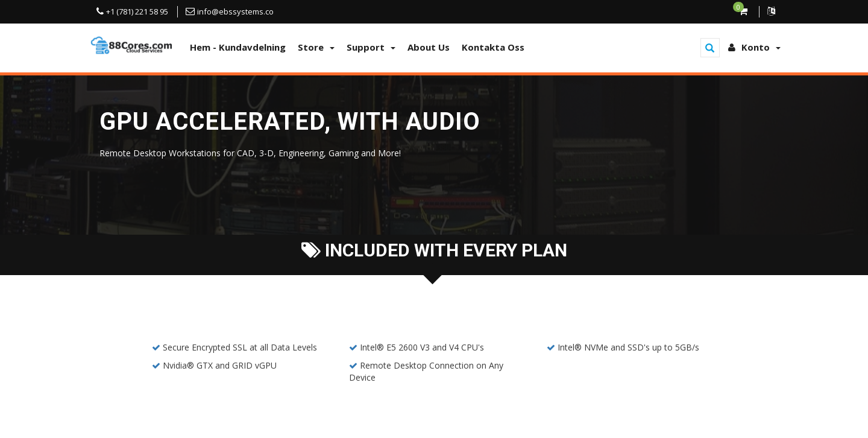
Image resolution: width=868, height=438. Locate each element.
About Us (429, 47)
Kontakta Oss (493, 47)
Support (371, 47)
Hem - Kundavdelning (238, 47)
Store (316, 47)
